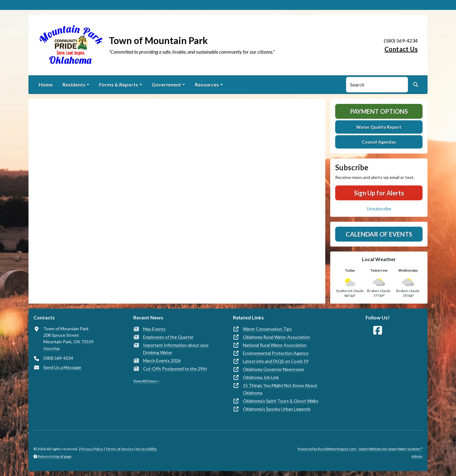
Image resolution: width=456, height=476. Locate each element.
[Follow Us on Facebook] (378, 330)
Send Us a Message (62, 367)
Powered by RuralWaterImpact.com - (360, 449)
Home (46, 85)
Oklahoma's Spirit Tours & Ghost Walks (281, 401)
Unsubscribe (379, 209)
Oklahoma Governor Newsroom (273, 369)
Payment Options (379, 111)
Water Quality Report (379, 127)
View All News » (146, 381)
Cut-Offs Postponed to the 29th (175, 369)
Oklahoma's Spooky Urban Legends (277, 409)
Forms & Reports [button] (119, 85)
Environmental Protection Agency (276, 353)
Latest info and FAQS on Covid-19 (276, 361)
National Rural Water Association (275, 345)
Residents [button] (74, 85)
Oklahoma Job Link (261, 377)
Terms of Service (120, 449)
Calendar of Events (379, 234)
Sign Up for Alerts (379, 193)
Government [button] (167, 85)
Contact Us (401, 49)
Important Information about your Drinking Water (176, 349)
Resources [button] (207, 85)
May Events (154, 329)
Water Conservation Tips (267, 329)
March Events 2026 (162, 360)
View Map (51, 348)
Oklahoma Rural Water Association (276, 337)
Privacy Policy (92, 449)
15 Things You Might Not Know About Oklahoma (280, 389)
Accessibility (146, 449)
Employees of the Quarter (168, 337)
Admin (417, 456)
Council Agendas (379, 142)
